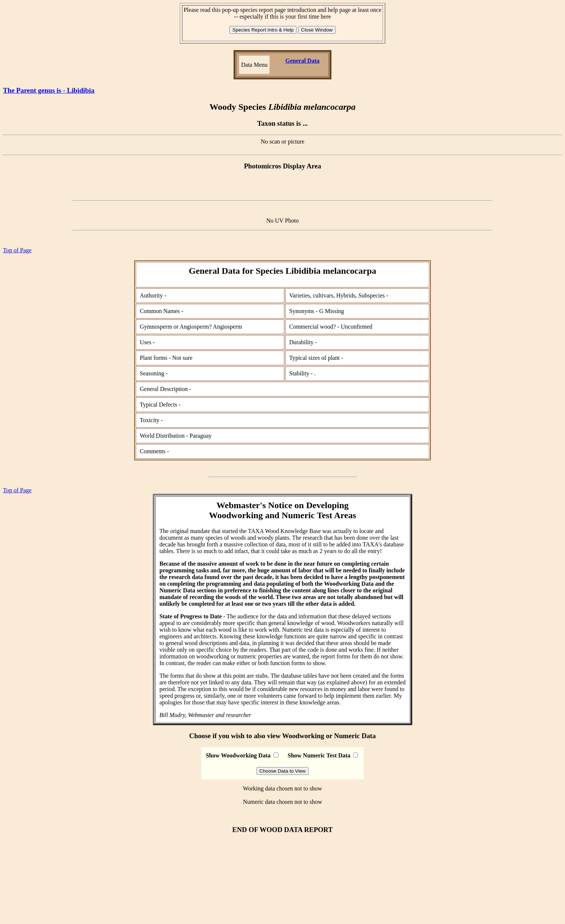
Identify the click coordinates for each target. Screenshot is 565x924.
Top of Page (17, 250)
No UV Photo (282, 221)
